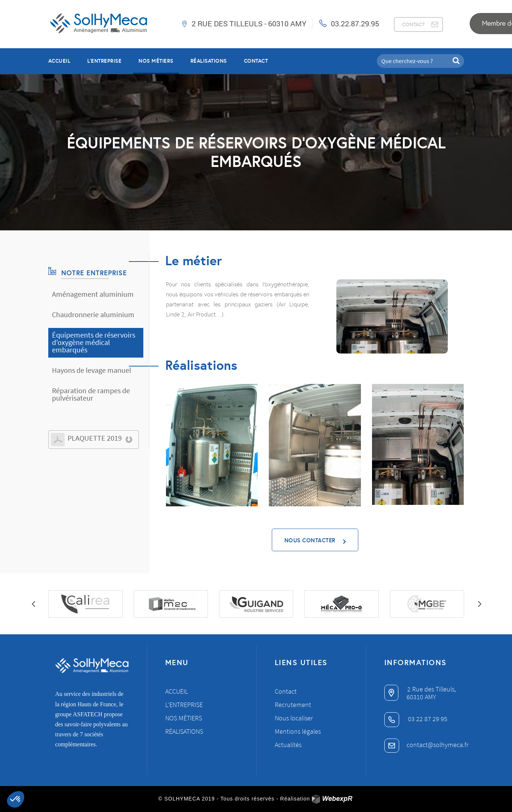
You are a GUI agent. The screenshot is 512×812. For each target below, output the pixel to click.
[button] (16, 799)
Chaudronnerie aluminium (93, 314)
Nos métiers (184, 718)
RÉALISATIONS (209, 61)
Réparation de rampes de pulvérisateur (91, 394)
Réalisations (184, 731)
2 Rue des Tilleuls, (420, 689)
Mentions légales (298, 731)
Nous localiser (294, 718)
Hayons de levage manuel (92, 370)
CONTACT (413, 24)
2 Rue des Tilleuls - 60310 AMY (249, 23)
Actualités (288, 745)
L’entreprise (104, 61)
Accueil (59, 61)
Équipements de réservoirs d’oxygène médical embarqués (94, 342)
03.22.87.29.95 (355, 23)
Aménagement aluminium (93, 294)
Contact (256, 61)
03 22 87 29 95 (416, 719)
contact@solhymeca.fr (426, 745)
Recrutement (293, 705)
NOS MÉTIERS (156, 61)
